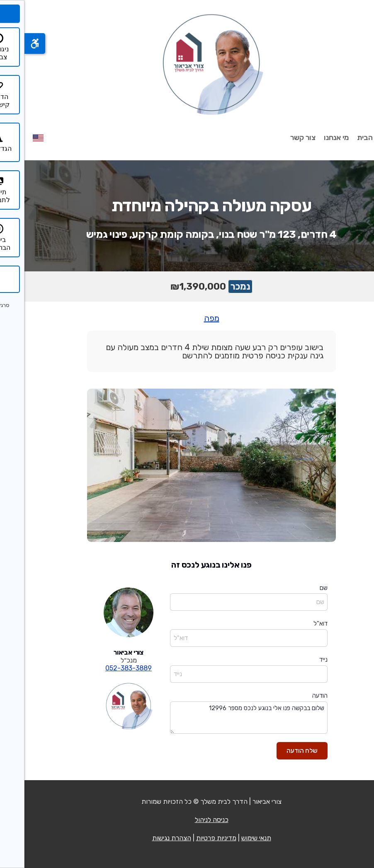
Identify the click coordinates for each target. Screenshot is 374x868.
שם (299, 588)
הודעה (295, 696)
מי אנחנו (312, 138)
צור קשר (278, 138)
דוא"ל (296, 624)
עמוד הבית (349, 138)
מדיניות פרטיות (192, 838)
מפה (187, 318)
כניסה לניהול (187, 820)
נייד (299, 660)
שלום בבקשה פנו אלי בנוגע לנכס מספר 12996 (224, 718)
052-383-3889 (104, 668)
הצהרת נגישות (147, 838)
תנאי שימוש (232, 838)
